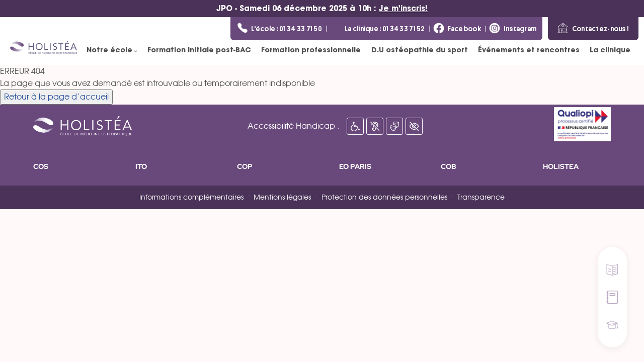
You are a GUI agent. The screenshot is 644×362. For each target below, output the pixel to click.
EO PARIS (355, 166)
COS (41, 166)
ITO (141, 166)
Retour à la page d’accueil (56, 97)
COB (449, 166)
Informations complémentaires (191, 198)
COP (245, 166)
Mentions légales (282, 198)
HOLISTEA (561, 166)
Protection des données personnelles (384, 198)
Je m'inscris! (403, 8)
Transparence (481, 198)
